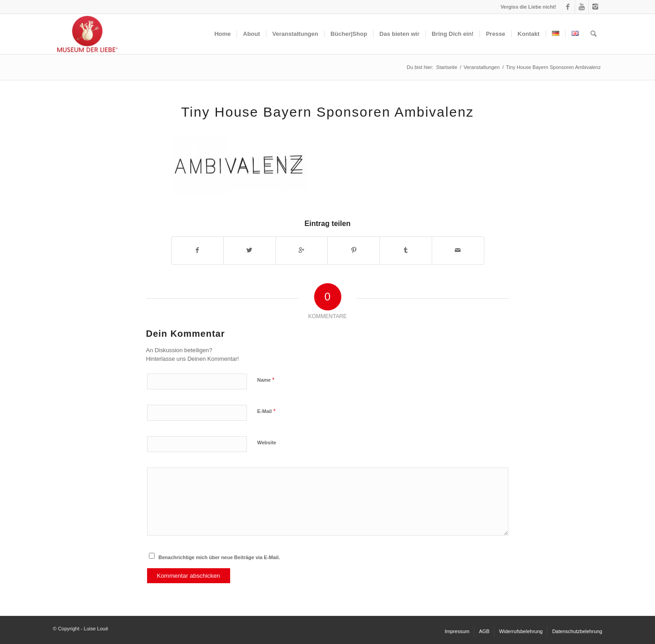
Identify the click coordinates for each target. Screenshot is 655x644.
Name (266, 380)
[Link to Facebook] (568, 7)
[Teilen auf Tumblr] (406, 250)
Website (267, 442)
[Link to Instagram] (596, 7)
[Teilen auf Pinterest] (354, 250)
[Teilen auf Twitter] (250, 250)
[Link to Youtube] (582, 7)
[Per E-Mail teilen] (458, 250)
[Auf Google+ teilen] (302, 250)
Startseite (447, 67)
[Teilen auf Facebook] (198, 250)
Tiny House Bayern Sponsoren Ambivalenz (327, 112)
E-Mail (267, 411)
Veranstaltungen (482, 67)
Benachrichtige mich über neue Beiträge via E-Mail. (219, 557)
